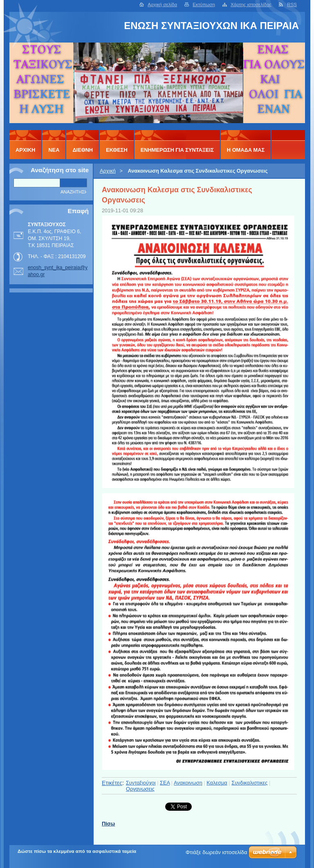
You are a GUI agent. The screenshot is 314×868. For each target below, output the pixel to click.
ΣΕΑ (165, 783)
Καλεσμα (217, 783)
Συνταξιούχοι (141, 783)
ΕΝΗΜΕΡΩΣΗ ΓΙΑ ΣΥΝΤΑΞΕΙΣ (177, 150)
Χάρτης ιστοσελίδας (251, 4)
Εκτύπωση (204, 4)
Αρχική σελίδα (162, 4)
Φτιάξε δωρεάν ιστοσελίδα (216, 852)
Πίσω (108, 824)
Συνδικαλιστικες (249, 783)
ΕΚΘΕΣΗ (117, 150)
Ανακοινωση (188, 783)
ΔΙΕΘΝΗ (83, 150)
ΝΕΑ (54, 150)
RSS (292, 4)
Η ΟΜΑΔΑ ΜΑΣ (246, 150)
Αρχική (108, 171)
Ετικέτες (112, 783)
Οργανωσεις (140, 789)
